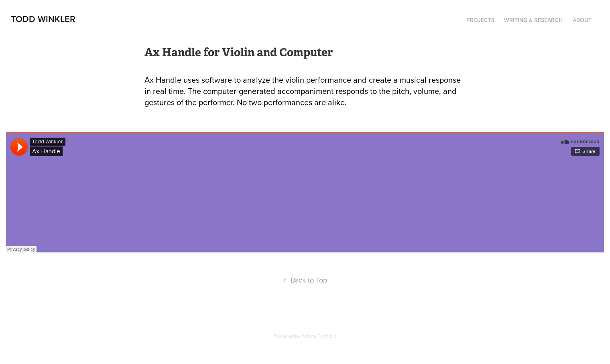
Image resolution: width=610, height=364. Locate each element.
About (582, 20)
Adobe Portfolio (319, 336)
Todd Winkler (43, 19)
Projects (480, 20)
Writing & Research (533, 20)
